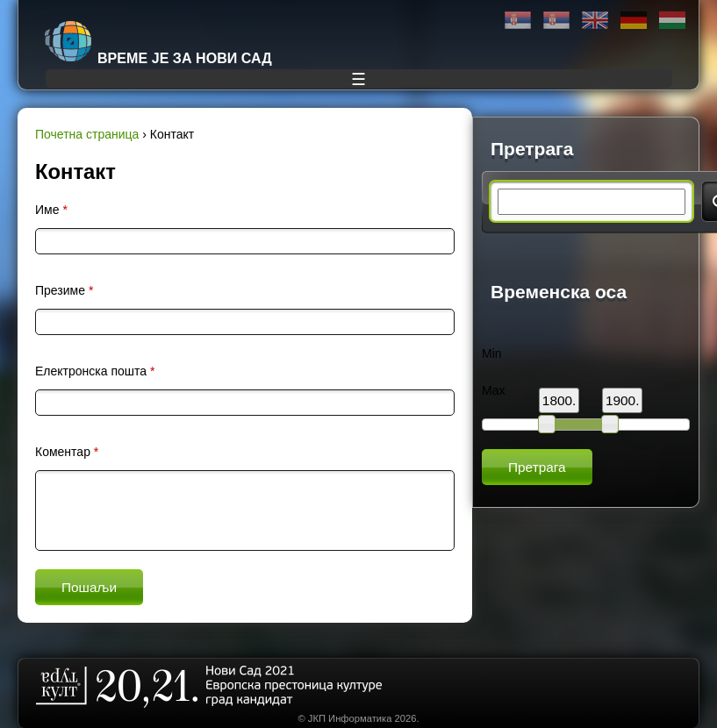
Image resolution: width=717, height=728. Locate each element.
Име (51, 210)
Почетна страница (87, 134)
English (595, 21)
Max (493, 390)
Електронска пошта (95, 371)
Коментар (67, 452)
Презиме (64, 290)
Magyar (672, 21)
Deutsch (634, 21)
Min (492, 353)
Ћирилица (518, 21)
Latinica (556, 21)
